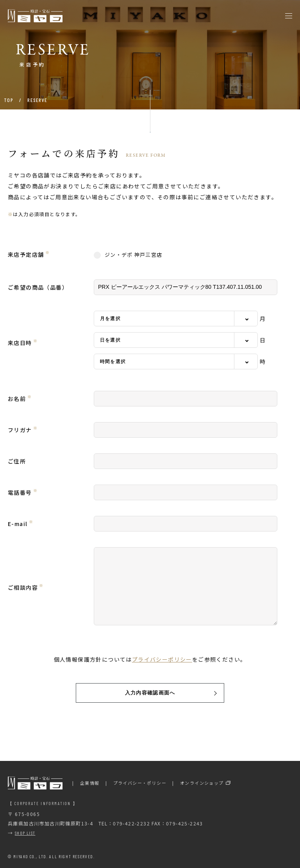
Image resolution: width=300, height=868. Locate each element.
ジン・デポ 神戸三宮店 (128, 255)
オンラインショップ (202, 783)
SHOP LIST (25, 833)
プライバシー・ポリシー (140, 783)
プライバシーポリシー (162, 659)
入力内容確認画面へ (150, 693)
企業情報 (90, 783)
